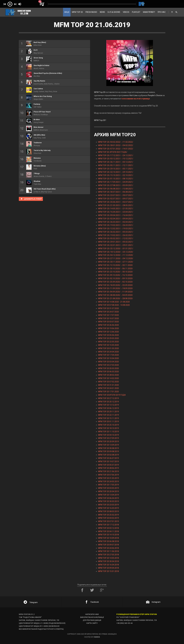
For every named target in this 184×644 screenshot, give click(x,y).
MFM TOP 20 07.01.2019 (108, 521)
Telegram (31, 602)
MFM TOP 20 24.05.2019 (108, 481)
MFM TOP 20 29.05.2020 (108, 338)
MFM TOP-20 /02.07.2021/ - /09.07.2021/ (116, 199)
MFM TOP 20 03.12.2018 (108, 528)
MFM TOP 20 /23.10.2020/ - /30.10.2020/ (116, 272)
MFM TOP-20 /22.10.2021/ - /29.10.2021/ (116, 172)
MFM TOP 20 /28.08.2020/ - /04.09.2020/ (116, 295)
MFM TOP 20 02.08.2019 (108, 455)
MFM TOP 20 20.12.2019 (108, 402)
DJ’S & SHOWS (114, 12)
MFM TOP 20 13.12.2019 (108, 405)
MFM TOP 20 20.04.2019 (108, 491)
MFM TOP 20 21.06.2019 (108, 471)
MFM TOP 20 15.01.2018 (108, 571)
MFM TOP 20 (77, 12)
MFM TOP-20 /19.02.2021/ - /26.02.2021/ (116, 235)
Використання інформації (92, 617)
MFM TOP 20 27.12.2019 (108, 398)
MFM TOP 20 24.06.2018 (108, 548)
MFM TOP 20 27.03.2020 (108, 365)
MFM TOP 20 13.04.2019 (108, 495)
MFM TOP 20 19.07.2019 (108, 461)
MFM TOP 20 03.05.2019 (108, 488)
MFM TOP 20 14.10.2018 (108, 535)
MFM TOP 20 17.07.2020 (108, 315)
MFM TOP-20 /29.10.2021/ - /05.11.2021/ (116, 169)
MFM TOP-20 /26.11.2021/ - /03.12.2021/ (116, 162)
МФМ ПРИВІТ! (149, 12)
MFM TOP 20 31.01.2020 (108, 385)
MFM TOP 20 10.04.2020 (108, 358)
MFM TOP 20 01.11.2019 (108, 422)
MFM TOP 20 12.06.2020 (108, 332)
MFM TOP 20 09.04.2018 (108, 568)
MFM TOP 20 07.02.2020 (108, 382)
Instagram (153, 602)
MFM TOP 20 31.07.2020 (108, 308)
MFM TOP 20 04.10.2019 (108, 435)
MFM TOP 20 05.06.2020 (108, 335)
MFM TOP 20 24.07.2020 (108, 312)
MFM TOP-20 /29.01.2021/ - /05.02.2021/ (116, 242)
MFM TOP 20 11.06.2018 (108, 551)
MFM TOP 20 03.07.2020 (108, 322)
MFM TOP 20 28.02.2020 (108, 375)
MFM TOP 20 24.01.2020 (108, 388)
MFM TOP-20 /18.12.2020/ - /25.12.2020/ (116, 252)
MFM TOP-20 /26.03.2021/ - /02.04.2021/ (116, 222)
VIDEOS (126, 12)
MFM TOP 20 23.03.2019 (108, 505)
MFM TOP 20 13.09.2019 (108, 445)
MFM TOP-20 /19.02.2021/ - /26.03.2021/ (116, 225)
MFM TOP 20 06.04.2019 (108, 498)
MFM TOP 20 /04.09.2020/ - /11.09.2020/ (116, 292)
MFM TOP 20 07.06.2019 (108, 475)
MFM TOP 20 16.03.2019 (108, 508)
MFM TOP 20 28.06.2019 (108, 468)
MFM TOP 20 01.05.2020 (108, 348)
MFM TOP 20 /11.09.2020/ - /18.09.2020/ (116, 288)
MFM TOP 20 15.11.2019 (108, 418)
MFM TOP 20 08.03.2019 (108, 511)
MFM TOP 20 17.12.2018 (108, 525)
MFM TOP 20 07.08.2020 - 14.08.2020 (114, 305)
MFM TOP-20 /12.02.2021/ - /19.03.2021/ (116, 229)
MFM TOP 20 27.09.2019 (108, 438)
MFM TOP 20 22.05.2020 (108, 342)
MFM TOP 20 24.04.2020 (108, 352)
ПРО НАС (162, 12)
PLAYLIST (136, 12)
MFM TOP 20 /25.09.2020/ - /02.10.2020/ (116, 282)
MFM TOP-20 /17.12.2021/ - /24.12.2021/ (116, 155)
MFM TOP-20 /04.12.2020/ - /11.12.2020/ (116, 255)
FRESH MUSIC (91, 12)
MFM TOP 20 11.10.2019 (108, 432)
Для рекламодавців (92, 620)
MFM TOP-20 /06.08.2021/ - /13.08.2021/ (116, 189)
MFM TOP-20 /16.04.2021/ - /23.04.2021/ (116, 212)
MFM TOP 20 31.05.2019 (108, 478)
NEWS (102, 12)
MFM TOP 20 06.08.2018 (108, 541)
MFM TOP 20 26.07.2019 (108, 458)
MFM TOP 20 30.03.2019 (108, 501)
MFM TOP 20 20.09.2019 (108, 442)
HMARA (97, 637)
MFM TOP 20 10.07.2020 (108, 318)
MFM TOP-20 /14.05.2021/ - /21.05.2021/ (116, 209)
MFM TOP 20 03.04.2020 (108, 362)
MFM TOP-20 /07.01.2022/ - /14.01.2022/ (116, 149)
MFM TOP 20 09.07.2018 (108, 545)
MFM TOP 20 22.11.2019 (108, 415)
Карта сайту (92, 623)
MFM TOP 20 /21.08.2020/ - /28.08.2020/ (116, 298)
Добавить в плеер (31, 199)
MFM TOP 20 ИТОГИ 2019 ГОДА (112, 395)
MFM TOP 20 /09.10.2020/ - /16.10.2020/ (116, 275)
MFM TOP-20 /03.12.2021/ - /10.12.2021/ (116, 159)
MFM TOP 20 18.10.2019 (108, 428)
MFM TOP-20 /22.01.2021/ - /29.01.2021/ (116, 245)
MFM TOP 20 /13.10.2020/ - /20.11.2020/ (116, 265)
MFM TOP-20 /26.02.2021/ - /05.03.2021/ (116, 232)
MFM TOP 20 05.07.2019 (108, 465)
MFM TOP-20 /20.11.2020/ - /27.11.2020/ (116, 262)
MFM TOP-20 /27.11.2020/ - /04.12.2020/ (116, 258)
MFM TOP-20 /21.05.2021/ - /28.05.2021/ (116, 205)
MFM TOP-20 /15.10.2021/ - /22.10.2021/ (116, 175)
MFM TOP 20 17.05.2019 (108, 485)
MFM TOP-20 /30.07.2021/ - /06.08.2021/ (116, 192)
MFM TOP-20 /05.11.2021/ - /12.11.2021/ (116, 165)
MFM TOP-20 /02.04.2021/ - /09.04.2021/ (116, 219)
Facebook (92, 602)
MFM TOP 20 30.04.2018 (108, 561)
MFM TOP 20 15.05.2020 (108, 345)
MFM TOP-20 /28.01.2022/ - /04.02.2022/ (116, 145)
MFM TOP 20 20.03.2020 (108, 368)
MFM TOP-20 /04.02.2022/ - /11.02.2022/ (116, 142)
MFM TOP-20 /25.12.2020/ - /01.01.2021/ (116, 249)
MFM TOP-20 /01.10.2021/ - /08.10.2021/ (116, 179)
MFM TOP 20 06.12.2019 (108, 408)
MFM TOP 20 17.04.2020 (108, 355)
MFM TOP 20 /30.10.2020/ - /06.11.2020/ (116, 269)
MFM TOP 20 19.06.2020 (108, 328)
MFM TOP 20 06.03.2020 (108, 372)
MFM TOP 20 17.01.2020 (108, 392)
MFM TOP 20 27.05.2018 (108, 555)
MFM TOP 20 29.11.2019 (108, 412)
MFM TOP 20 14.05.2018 (108, 558)
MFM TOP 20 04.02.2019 (108, 518)
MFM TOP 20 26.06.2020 (108, 325)
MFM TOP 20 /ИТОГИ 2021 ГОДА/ (113, 152)
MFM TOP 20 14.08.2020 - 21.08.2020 (114, 302)
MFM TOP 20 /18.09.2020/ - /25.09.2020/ (116, 285)
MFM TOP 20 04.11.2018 (108, 531)
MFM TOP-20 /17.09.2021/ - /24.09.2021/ (116, 182)
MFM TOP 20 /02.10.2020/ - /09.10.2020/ (116, 278)
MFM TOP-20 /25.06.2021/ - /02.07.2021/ (116, 202)
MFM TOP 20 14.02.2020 (108, 378)
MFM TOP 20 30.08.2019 (108, 448)
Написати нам (92, 614)
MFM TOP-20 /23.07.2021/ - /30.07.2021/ (116, 195)
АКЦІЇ (67, 12)
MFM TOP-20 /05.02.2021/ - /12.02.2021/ (116, 238)
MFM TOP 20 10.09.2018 (108, 538)
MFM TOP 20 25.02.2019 (108, 515)
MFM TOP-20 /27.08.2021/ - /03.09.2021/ (116, 185)
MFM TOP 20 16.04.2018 (108, 565)
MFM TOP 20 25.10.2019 (108, 425)
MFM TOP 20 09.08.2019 (108, 451)
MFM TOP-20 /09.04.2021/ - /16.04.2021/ (116, 215)
